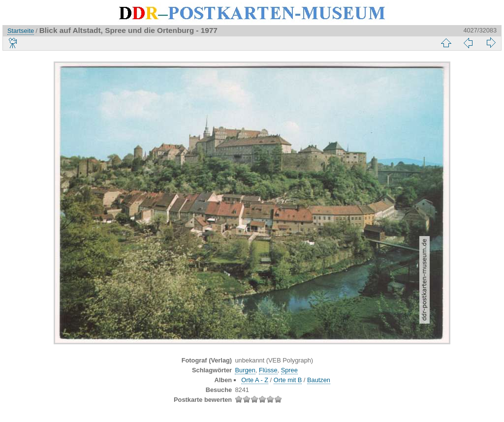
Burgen (245, 370)
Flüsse (268, 370)
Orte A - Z (255, 380)
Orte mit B (288, 380)
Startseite (21, 31)
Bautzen (319, 380)
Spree (289, 370)
